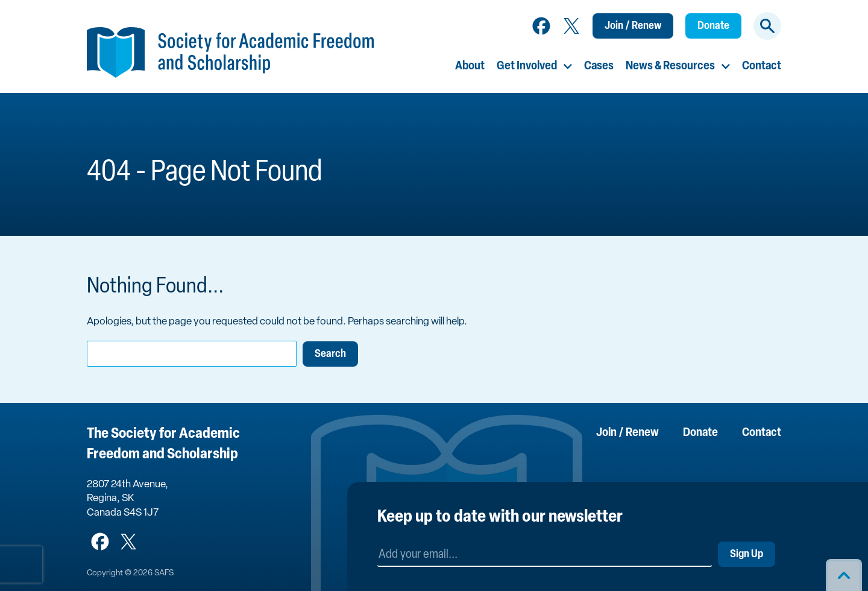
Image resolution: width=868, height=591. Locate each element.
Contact (762, 66)
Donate (713, 26)
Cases (599, 66)
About (470, 66)
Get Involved (527, 66)
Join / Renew (633, 26)
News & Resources (670, 66)
